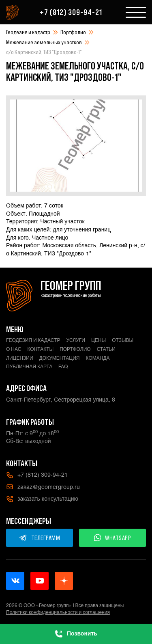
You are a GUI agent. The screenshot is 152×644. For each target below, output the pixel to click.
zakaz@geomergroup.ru (43, 487)
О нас (14, 349)
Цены (98, 340)
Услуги (76, 340)
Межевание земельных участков (44, 42)
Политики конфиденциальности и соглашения (58, 612)
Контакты (40, 349)
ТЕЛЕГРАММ (40, 538)
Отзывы (123, 340)
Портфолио (73, 32)
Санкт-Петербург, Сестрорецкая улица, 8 (61, 400)
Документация (60, 358)
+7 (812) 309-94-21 (71, 12)
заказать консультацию (42, 499)
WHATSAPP (113, 538)
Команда (98, 358)
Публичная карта (29, 367)
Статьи (106, 349)
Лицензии (20, 358)
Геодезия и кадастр (28, 32)
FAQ (63, 367)
